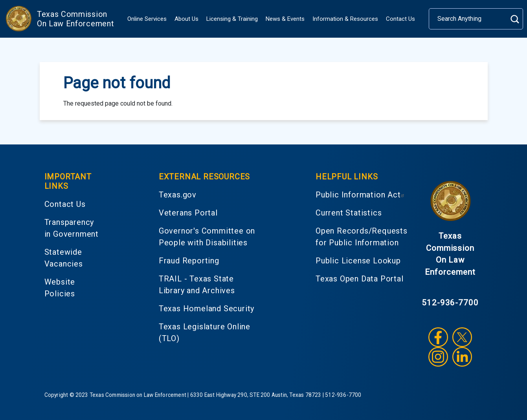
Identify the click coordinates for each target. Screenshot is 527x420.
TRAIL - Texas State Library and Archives (197, 285)
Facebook (438, 337)
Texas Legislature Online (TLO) (205, 332)
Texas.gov (178, 195)
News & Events (285, 19)
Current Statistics (349, 213)
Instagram (438, 357)
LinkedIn (462, 357)
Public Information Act (361, 195)
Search (515, 19)
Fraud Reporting (189, 261)
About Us (186, 19)
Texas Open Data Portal (360, 279)
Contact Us (400, 19)
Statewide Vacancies (64, 258)
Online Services (147, 19)
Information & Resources (345, 19)
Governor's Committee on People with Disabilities (207, 237)
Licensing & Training (232, 19)
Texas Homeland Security (207, 309)
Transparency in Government (72, 228)
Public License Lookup (358, 261)
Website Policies (60, 288)
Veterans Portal (188, 213)
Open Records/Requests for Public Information (362, 237)
